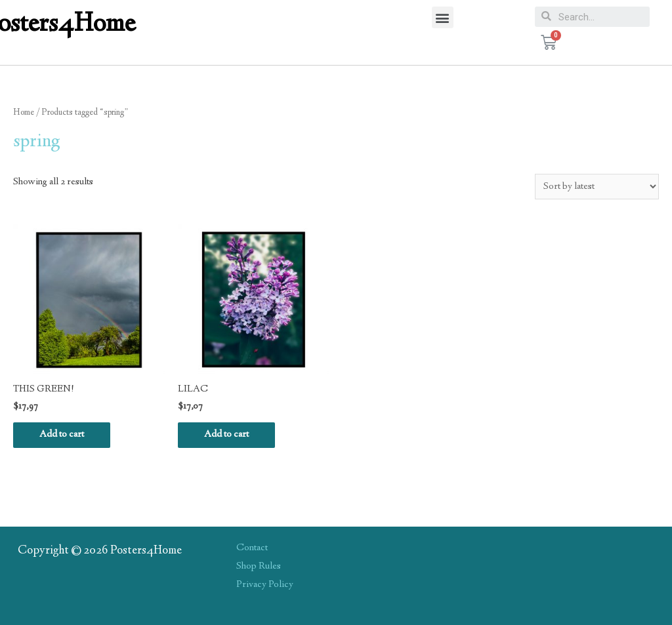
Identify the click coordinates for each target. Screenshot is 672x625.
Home (24, 113)
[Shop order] (597, 187)
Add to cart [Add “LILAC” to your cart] (226, 435)
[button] (443, 17)
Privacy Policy (265, 585)
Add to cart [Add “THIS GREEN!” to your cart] (62, 435)
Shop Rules (259, 567)
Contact (252, 548)
